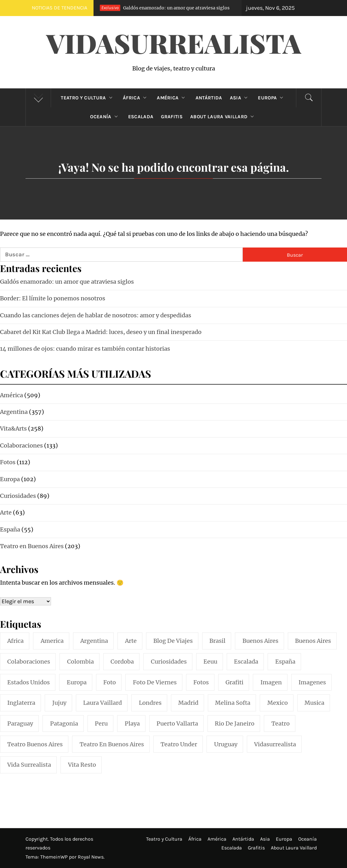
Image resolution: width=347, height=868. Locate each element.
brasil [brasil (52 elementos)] (217, 641)
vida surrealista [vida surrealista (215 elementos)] (29, 765)
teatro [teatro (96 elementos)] (281, 723)
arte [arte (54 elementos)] (131, 641)
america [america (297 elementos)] (52, 641)
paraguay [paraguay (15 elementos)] (20, 723)
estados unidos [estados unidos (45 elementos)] (28, 682)
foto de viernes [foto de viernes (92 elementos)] (155, 682)
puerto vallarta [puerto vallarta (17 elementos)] (177, 723)
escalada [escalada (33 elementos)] (246, 662)
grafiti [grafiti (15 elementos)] (234, 682)
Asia (240, 98)
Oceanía (105, 117)
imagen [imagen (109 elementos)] (271, 682)
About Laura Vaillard (224, 117)
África (136, 98)
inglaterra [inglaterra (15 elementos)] (21, 703)
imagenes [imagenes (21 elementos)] (312, 682)
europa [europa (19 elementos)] (77, 682)
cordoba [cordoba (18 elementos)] (122, 662)
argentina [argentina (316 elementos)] (94, 641)
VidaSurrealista (174, 43)
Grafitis (172, 117)
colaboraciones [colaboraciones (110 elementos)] (29, 662)
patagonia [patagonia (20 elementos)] (64, 723)
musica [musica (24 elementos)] (314, 703)
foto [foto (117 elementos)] (110, 682)
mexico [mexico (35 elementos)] (278, 703)
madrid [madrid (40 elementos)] (188, 703)
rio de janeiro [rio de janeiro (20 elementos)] (235, 723)
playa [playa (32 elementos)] (132, 723)
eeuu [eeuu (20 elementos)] (210, 662)
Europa (272, 98)
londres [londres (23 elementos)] (150, 703)
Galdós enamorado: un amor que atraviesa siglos (161, 8)
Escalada (141, 117)
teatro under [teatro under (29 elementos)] (179, 744)
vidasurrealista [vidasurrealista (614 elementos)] (275, 744)
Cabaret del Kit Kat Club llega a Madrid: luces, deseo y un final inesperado (101, 332)
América (172, 98)
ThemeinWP (55, 857)
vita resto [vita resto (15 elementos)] (82, 765)
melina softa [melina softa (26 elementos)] (233, 703)
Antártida (209, 98)
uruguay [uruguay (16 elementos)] (226, 744)
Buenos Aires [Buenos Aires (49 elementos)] (313, 641)
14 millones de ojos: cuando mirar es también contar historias (85, 349)
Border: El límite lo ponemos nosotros (53, 298)
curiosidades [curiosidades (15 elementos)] (169, 662)
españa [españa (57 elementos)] (285, 662)
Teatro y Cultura (88, 98)
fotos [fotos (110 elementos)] (201, 682)
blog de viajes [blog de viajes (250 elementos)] (173, 641)
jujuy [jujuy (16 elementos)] (59, 703)
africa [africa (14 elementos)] (15, 641)
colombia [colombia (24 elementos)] (80, 662)
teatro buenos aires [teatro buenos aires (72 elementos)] (35, 744)
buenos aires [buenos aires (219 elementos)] (260, 641)
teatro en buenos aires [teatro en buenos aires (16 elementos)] (112, 744)
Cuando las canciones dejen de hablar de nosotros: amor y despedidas (96, 315)
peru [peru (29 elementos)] (101, 723)
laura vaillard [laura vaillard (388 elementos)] (102, 703)
